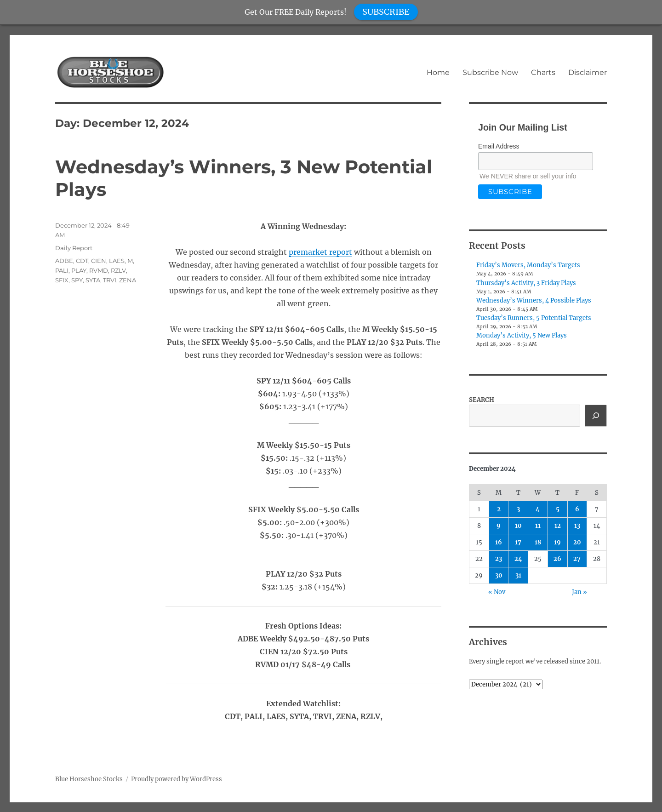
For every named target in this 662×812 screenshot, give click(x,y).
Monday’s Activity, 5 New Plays (522, 335)
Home (438, 72)
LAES (117, 261)
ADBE (64, 261)
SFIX (62, 280)
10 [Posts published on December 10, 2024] (518, 526)
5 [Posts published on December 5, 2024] (558, 509)
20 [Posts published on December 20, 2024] (577, 542)
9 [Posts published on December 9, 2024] (499, 526)
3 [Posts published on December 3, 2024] (518, 509)
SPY (77, 280)
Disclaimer (588, 72)
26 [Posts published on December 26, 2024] (557, 559)
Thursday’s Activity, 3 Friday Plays (526, 283)
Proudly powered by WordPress (177, 779)
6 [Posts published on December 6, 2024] (577, 509)
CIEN (99, 261)
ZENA (128, 280)
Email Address (499, 146)
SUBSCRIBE (386, 12)
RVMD (99, 270)
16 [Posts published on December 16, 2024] (499, 542)
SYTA (93, 280)
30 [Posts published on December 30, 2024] (499, 575)
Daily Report (74, 248)
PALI (62, 270)
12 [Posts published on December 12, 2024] (558, 526)
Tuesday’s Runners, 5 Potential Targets (534, 318)
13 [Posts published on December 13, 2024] (577, 526)
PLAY (79, 270)
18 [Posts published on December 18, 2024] (538, 542)
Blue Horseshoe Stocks (89, 779)
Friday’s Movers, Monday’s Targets (528, 265)
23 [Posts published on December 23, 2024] (499, 559)
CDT (82, 261)
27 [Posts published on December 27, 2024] (577, 559)
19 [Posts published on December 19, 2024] (557, 542)
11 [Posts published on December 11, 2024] (538, 526)
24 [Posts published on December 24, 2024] (518, 559)
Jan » (579, 592)
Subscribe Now (490, 72)
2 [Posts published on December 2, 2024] (499, 509)
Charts (543, 72)
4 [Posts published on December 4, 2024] (538, 509)
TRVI (110, 280)
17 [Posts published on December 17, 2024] (518, 542)
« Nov (497, 592)
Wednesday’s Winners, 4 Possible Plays (534, 300)
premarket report (320, 252)
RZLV (118, 270)
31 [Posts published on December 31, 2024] (518, 575)
